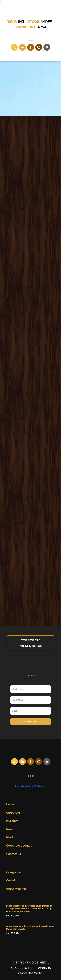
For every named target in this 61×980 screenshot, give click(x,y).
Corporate (13, 813)
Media (10, 838)
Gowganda (14, 872)
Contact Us (14, 854)
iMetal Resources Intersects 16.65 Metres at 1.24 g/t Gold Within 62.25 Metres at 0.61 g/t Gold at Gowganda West (30, 909)
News (10, 829)
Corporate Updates (19, 846)
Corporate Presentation (30, 643)
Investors (12, 821)
